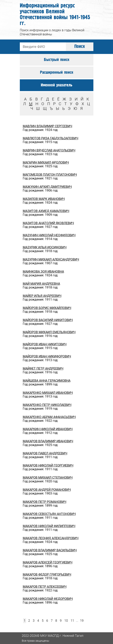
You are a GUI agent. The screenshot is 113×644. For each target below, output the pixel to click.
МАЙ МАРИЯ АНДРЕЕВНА (41, 284)
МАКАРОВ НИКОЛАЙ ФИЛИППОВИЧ (49, 526)
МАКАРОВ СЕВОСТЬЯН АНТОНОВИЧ (49, 514)
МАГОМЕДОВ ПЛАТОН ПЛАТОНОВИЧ (50, 175)
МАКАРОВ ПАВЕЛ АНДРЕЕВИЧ (45, 453)
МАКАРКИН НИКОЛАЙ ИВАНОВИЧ (48, 429)
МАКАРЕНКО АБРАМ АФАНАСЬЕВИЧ (49, 417)
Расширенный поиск (57, 73)
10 (66, 621)
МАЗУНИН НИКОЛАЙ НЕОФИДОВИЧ (49, 235)
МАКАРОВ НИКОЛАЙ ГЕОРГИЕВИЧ (48, 465)
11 (72, 621)
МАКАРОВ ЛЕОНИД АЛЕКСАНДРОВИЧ (51, 538)
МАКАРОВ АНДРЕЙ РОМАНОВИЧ (47, 490)
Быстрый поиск (57, 60)
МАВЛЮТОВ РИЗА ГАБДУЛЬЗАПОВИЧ (51, 138)
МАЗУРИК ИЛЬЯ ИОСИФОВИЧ (45, 247)
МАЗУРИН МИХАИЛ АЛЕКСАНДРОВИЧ (51, 259)
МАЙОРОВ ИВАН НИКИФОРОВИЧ (47, 356)
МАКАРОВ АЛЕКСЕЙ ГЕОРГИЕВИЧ (48, 562)
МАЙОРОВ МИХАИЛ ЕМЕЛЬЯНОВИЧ (49, 332)
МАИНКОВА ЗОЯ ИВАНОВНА (43, 272)
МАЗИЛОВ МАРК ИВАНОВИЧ (44, 199)
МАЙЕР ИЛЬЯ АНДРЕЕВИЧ (42, 296)
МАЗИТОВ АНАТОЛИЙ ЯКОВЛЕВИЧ (48, 223)
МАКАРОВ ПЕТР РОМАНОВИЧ (45, 502)
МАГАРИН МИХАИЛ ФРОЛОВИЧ (46, 163)
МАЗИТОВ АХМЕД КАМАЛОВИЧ (46, 211)
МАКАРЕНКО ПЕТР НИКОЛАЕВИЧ (47, 405)
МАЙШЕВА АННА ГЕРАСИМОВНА (47, 381)
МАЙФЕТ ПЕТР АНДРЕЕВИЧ (43, 369)
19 (82, 621)
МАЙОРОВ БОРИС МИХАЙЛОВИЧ (47, 308)
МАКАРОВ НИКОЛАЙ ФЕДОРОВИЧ (48, 599)
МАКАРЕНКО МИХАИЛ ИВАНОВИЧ (48, 393)
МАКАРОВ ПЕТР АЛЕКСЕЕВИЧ (45, 587)
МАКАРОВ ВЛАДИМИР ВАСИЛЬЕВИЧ (50, 550)
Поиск (80, 47)
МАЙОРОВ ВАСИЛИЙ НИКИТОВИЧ (48, 320)
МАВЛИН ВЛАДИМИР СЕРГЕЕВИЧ (47, 126)
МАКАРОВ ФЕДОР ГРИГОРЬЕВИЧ (47, 575)
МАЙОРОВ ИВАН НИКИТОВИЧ (45, 344)
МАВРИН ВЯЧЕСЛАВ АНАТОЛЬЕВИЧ (49, 150)
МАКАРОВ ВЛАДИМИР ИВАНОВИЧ (48, 441)
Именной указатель (57, 85)
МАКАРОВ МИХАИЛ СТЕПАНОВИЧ (48, 478)
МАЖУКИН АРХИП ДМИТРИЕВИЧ (47, 187)
